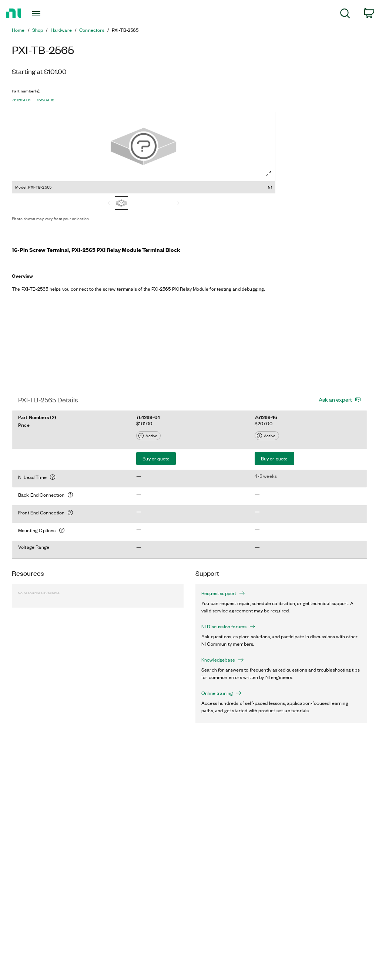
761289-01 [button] (21, 100)
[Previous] (109, 204)
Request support (223, 593)
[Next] (178, 204)
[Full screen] (268, 173)
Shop (38, 30)
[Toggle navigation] (49, 14)
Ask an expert (335, 399)
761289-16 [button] (45, 100)
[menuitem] (345, 15)
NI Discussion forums (228, 626)
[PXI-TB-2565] (121, 204)
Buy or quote (156, 458)
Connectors (92, 30)
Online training (222, 693)
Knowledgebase (223, 660)
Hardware (61, 30)
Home (18, 30)
